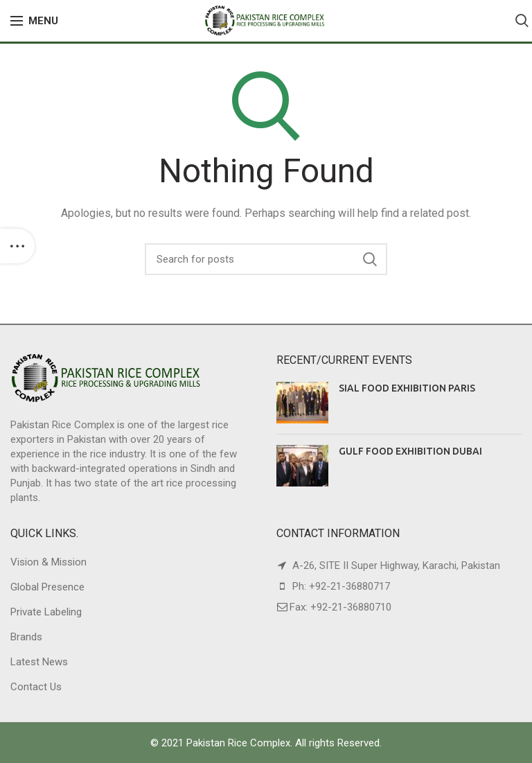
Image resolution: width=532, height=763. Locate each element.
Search (370, 259)
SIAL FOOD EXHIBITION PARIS (407, 388)
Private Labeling (46, 612)
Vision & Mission (48, 562)
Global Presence (47, 587)
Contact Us (36, 687)
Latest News (39, 662)
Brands (26, 637)
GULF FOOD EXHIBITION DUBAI (410, 451)
